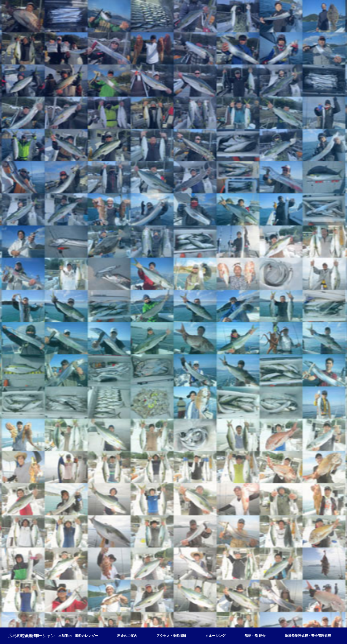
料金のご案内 (127, 636)
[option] (173, 322)
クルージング (215, 636)
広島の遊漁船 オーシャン (32, 636)
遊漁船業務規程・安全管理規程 (308, 636)
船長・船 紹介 (255, 636)
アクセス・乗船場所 (171, 636)
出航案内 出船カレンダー (78, 636)
